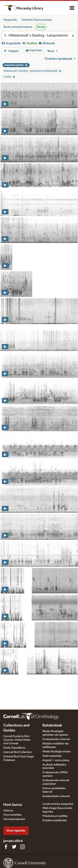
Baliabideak (52, 725)
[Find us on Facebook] (6, 847)
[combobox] (39, 35)
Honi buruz (13, 805)
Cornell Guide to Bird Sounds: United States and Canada (17, 740)
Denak (41, 27)
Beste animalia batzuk (18, 27)
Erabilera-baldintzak (55, 820)
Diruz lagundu (16, 831)
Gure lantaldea (12, 815)
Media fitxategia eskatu (57, 752)
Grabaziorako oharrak (56, 739)
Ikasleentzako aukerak (56, 796)
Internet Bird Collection (18, 752)
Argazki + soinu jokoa (56, 760)
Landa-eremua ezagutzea (58, 804)
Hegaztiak (10, 20)
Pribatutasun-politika (55, 816)
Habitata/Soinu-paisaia (37, 20)
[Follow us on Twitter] (14, 847)
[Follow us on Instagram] (22, 847)
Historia (8, 811)
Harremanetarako (14, 819)
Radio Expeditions (14, 748)
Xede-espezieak (52, 756)
